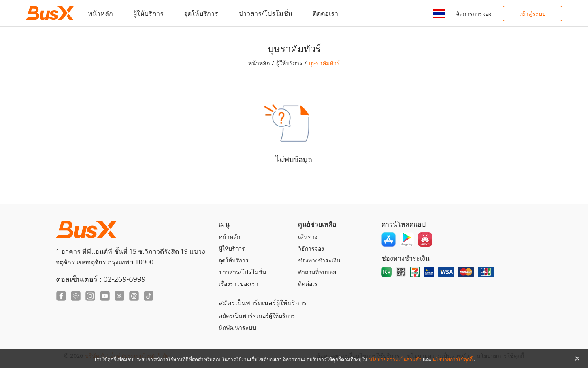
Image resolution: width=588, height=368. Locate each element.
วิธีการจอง (311, 248)
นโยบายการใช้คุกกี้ (453, 359)
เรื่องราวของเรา (239, 284)
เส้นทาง (308, 237)
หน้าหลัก (100, 13)
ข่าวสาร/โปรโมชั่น (265, 13)
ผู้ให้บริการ (148, 13)
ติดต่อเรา (325, 13)
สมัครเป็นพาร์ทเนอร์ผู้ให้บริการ (257, 316)
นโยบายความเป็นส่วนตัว (396, 359)
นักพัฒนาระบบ (237, 327)
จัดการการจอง (474, 14)
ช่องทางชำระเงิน (319, 260)
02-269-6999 (124, 279)
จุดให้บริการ (201, 13)
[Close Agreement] (577, 359)
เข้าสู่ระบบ (533, 14)
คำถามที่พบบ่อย (317, 272)
